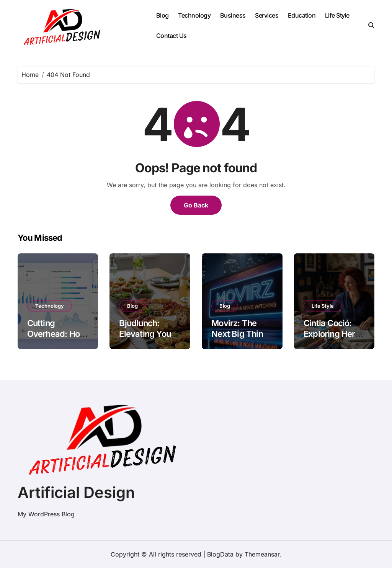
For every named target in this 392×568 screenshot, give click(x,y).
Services (267, 15)
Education (302, 15)
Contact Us (171, 36)
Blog (163, 15)
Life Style (337, 15)
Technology (194, 15)
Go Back (196, 205)
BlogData (220, 554)
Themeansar (262, 554)
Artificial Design (76, 492)
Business (233, 15)
